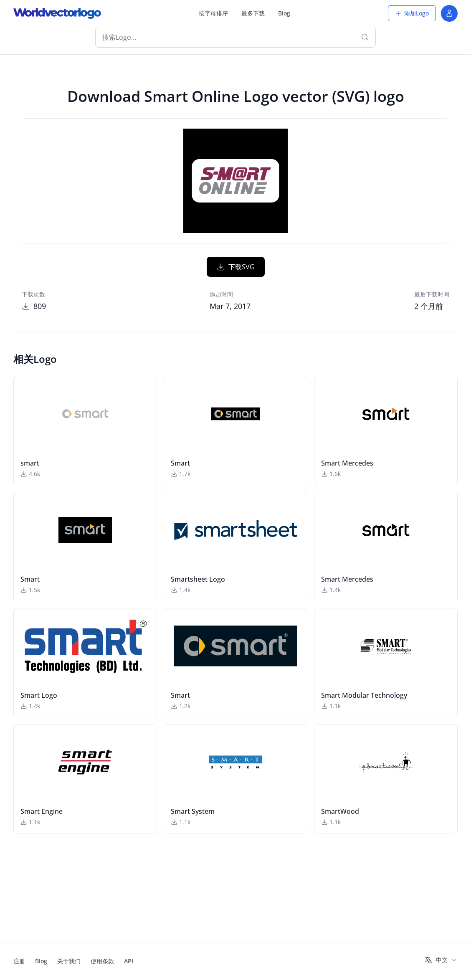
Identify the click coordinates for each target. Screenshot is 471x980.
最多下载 (253, 13)
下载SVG (236, 304)
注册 (19, 961)
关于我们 (69, 961)
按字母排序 (213, 13)
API (129, 961)
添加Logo (412, 13)
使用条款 (102, 961)
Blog (284, 13)
